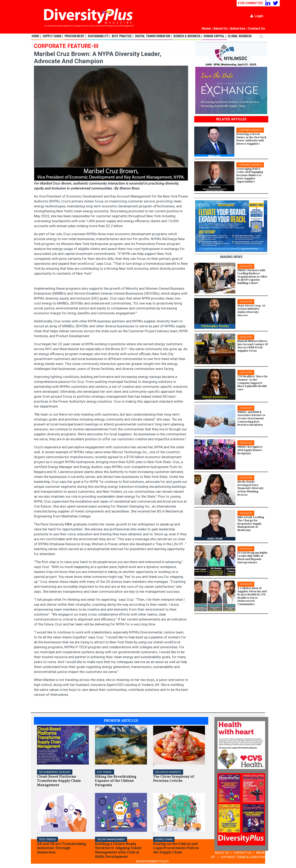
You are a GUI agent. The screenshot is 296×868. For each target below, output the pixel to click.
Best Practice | (123, 36)
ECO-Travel (105, 772)
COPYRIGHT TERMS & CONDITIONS (243, 857)
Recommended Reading (55, 772)
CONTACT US (242, 853)
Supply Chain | (53, 36)
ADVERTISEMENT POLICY (152, 861)
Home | (36, 36)
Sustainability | (99, 36)
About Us (220, 28)
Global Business (240, 36)
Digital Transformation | (153, 36)
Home (206, 28)
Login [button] (257, 16)
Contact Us (257, 28)
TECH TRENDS (47, 839)
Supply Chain (164, 839)
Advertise (238, 28)
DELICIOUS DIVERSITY (168, 772)
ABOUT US (222, 853)
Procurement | (75, 36)
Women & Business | (188, 36)
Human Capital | (215, 36)
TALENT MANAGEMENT (111, 839)
